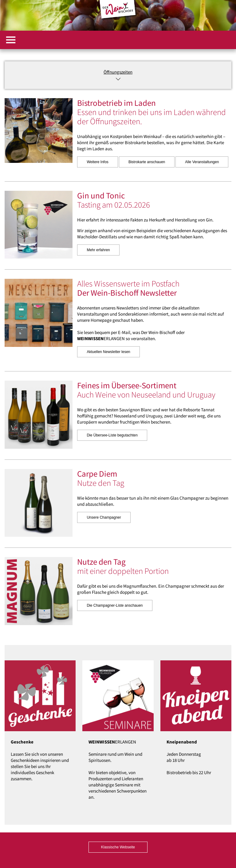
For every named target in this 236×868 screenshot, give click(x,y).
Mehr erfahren (98, 250)
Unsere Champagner (104, 517)
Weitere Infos (97, 162)
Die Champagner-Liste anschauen (115, 605)
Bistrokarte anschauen (147, 162)
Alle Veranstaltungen (202, 162)
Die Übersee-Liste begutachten (112, 435)
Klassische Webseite (118, 847)
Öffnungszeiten (118, 72)
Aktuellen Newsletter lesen (108, 352)
